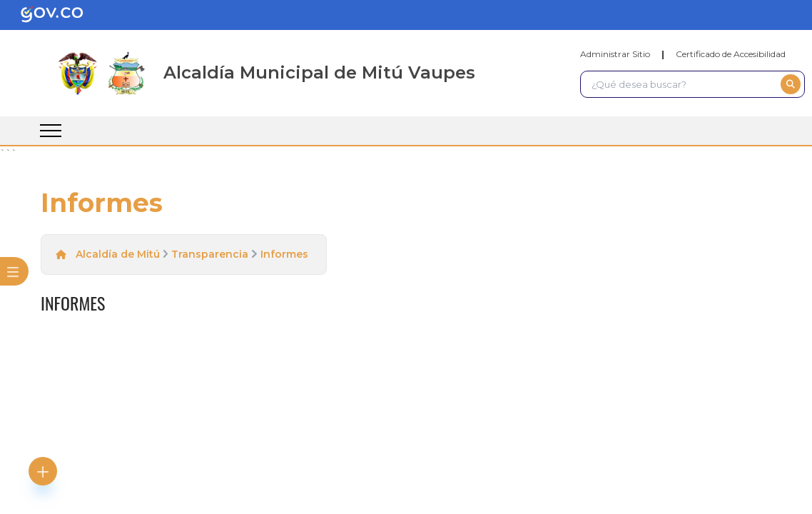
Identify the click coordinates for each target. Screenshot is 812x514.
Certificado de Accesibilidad (731, 54)
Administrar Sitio (615, 54)
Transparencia (210, 254)
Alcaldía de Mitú (118, 254)
